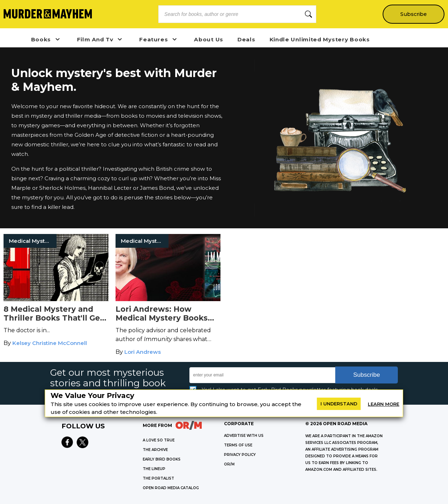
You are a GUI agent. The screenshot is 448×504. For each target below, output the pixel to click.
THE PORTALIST (158, 478)
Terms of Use (238, 445)
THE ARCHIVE (155, 450)
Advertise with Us (244, 436)
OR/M (229, 464)
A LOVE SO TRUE (159, 440)
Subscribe (414, 14)
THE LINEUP (154, 469)
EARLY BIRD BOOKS (162, 459)
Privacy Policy (240, 455)
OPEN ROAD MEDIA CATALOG (171, 488)
